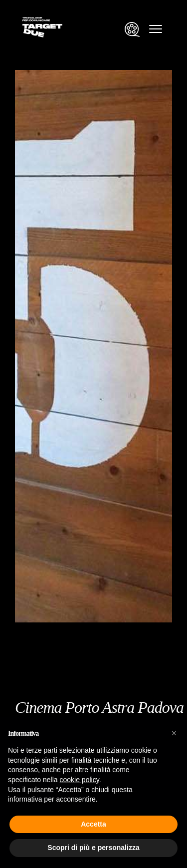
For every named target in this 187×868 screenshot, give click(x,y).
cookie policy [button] (80, 780)
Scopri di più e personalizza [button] (93, 848)
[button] (174, 733)
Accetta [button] (93, 824)
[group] (93, 319)
